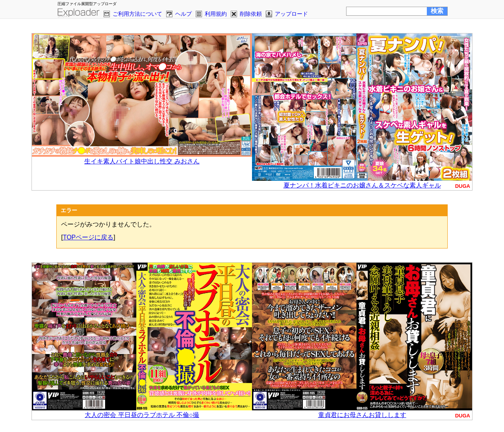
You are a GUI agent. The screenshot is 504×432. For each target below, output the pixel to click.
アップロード (291, 14)
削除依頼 (251, 14)
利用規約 (216, 14)
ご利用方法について (137, 14)
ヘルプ (183, 14)
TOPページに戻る (88, 237)
